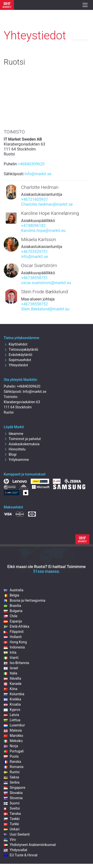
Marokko (14, 736)
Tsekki (12, 819)
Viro (10, 840)
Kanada (13, 684)
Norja (11, 746)
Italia (10, 673)
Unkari (12, 829)
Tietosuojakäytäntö (21, 349)
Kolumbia (14, 694)
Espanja (13, 621)
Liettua (12, 720)
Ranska (12, 762)
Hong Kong (15, 642)
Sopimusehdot (17, 360)
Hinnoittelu (15, 449)
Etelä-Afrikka (16, 626)
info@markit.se (34, 257)
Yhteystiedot (16, 365)
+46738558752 (34, 304)
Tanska (12, 814)
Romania (14, 767)
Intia (10, 652)
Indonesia (14, 647)
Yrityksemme (16, 460)
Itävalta (12, 678)
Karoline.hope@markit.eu (43, 231)
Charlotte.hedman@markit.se (47, 204)
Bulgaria (13, 611)
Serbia (12, 782)
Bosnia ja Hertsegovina (25, 600)
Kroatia (12, 704)
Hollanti (13, 637)
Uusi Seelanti (17, 834)
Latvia (11, 715)
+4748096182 (33, 226)
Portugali (14, 751)
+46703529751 (34, 252)
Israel (11, 668)
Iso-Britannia (16, 663)
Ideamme (14, 434)
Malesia (13, 730)
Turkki (11, 824)
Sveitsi (12, 808)
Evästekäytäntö (18, 355)
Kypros (12, 710)
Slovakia (13, 793)
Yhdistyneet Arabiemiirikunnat (30, 845)
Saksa (11, 777)
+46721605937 (34, 199)
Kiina (11, 689)
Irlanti (11, 658)
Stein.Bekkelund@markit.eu (45, 309)
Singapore (15, 788)
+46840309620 (31, 164)
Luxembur (14, 725)
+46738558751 (34, 278)
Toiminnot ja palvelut (22, 439)
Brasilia (12, 606)
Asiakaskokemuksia (22, 444)
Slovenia (13, 798)
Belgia (11, 595)
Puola (11, 756)
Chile (11, 616)
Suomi (12, 803)
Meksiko (13, 741)
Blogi (10, 454)
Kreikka (12, 699)
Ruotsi (12, 772)
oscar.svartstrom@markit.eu (46, 283)
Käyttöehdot (16, 344)
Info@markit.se (38, 174)
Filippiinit (14, 632)
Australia (14, 590)
